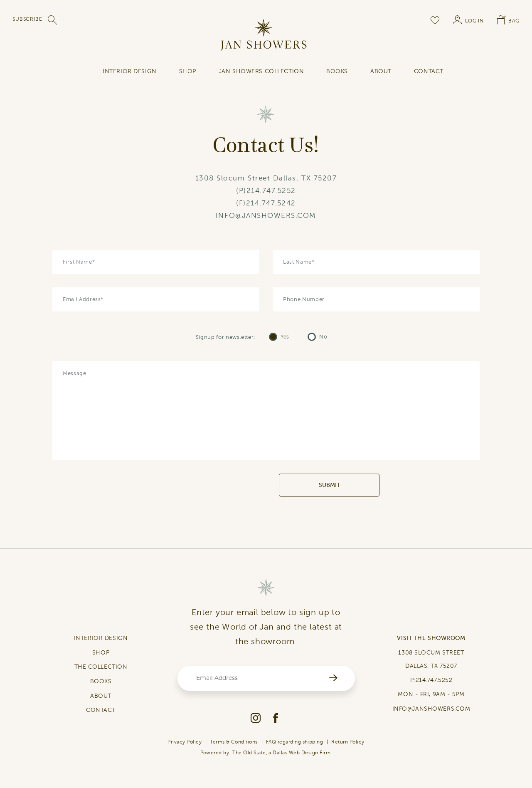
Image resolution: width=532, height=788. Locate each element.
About (381, 71)
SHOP (188, 71)
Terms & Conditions (234, 742)
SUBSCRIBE (27, 19)
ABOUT (101, 696)
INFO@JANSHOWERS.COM (266, 216)
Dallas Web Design (295, 753)
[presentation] (216, 485)
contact (429, 71)
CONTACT (101, 710)
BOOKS (101, 681)
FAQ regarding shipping (295, 742)
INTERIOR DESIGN (129, 71)
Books (337, 71)
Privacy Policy (185, 742)
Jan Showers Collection (261, 71)
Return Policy (348, 742)
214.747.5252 (271, 191)
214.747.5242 (271, 203)
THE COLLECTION (101, 667)
